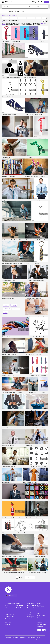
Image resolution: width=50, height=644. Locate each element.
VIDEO (23, 11)
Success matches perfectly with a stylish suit (12, 410)
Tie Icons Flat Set (16, 41)
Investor (39, 613)
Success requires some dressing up (36, 280)
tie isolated (22, 18)
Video (7, 605)
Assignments (19, 610)
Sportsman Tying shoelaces (8, 298)
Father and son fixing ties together (34, 298)
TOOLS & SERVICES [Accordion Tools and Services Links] (31, 600)
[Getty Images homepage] (10, 2)
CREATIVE (10, 11)
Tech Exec (30, 157)
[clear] (30, 7)
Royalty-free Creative (10, 603)
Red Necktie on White (7, 41)
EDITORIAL (17, 11)
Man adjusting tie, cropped (30, 77)
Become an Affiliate (42, 624)
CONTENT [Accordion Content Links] (8, 600)
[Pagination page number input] (17, 577)
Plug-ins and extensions (32, 608)
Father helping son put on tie (8, 466)
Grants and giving (41, 615)
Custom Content (9, 612)
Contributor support (10, 616)
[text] (18, 7)
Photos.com (40, 622)
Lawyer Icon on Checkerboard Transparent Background (15, 77)
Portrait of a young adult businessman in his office (37, 518)
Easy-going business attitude (41, 200)
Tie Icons (22, 97)
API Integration (30, 612)
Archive (7, 610)
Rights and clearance (31, 605)
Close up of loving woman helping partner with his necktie (15, 428)
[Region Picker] (11, 595)
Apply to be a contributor (8, 619)
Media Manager (30, 603)
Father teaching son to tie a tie (9, 138)
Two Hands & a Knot (20, 533)
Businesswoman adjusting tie (41, 556)
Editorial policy (16, 638)
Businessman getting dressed (9, 280)
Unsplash (39, 620)
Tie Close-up (41, 97)
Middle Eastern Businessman (9, 500)
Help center (40, 627)
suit (39, 18)
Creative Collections (10, 614)
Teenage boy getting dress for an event (11, 375)
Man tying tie (29, 445)
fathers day (31, 18)
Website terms (8, 638)
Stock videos (8, 624)
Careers (39, 609)
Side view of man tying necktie (9, 354)
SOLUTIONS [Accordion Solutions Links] (19, 600)
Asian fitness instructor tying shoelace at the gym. (13, 556)
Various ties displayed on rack (9, 176)
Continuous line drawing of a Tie (40, 222)
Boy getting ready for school (9, 200)
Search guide (30, 614)
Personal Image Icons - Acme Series (38, 466)
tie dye (45, 18)
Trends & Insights (31, 610)
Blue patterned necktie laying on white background (37, 59)
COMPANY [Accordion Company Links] (40, 600)
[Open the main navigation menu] (3, 2)
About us (39, 603)
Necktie (37, 263)
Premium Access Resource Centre (30, 617)
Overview (18, 603)
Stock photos (8, 622)
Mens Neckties (29, 500)
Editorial (7, 608)
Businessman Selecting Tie (8, 482)
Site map (39, 638)
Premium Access (20, 608)
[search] (5, 7)
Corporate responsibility (40, 606)
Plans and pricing (20, 605)
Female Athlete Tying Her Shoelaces (10, 59)
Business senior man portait (8, 445)
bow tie (13, 18)
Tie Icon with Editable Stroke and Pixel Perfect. (13, 97)
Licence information (31, 638)
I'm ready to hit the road (8, 222)
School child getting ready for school (34, 114)
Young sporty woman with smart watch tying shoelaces (36, 176)
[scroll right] (47, 18)
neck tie (6, 18)
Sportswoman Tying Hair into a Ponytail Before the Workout (16, 240)
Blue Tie (42, 41)
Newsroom (40, 611)
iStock (39, 618)
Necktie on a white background (9, 114)
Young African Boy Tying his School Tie (35, 354)
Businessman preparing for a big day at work (39, 572)
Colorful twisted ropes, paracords (10, 337)
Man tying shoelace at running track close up (12, 392)
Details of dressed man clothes (30, 482)
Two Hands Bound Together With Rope (39, 337)
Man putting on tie (6, 157)
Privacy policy (23, 638)
